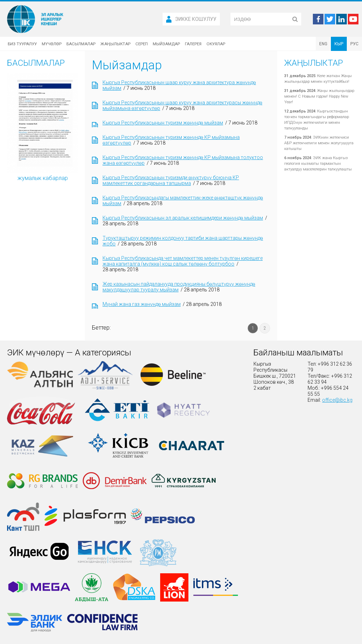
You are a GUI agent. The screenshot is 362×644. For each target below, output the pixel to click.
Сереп (142, 44)
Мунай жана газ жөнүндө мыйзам (142, 304)
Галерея (193, 44)
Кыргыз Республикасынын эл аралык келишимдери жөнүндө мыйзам (183, 218)
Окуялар (216, 44)
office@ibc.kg (337, 400)
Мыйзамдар (166, 44)
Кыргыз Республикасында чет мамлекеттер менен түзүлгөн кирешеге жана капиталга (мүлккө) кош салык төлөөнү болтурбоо (183, 261)
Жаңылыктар (115, 44)
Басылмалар (81, 44)
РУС (354, 44)
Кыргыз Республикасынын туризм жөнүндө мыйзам (163, 123)
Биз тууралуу (22, 44)
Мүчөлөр (52, 44)
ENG (323, 44)
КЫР (339, 44)
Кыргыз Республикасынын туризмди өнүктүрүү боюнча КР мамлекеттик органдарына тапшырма (171, 180)
